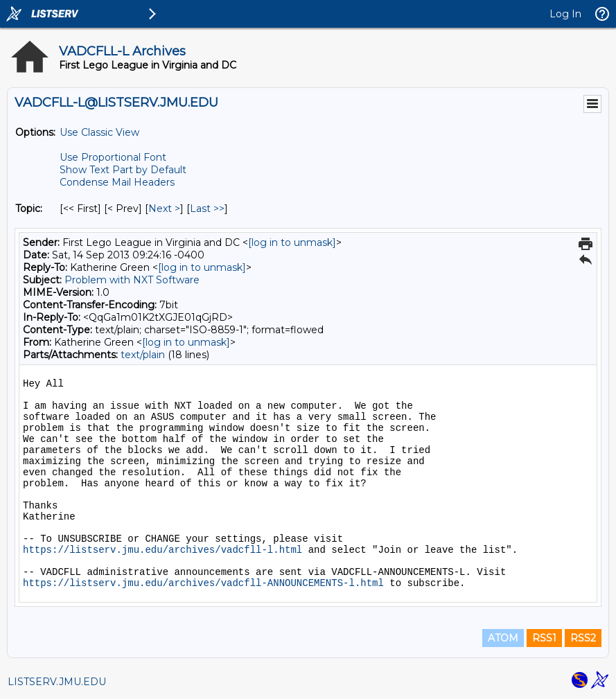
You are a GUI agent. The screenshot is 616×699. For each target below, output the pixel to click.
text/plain (143, 355)
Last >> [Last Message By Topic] (207, 209)
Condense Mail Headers (117, 182)
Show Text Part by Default (123, 170)
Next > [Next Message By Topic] (164, 209)
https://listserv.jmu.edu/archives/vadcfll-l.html (162, 550)
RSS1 (544, 638)
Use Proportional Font (113, 157)
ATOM (503, 638)
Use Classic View (99, 132)
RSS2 (583, 638)
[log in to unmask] (292, 242)
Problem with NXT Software (132, 280)
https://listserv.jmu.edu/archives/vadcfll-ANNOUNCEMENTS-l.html (203, 583)
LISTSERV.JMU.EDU (57, 682)
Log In (565, 14)
